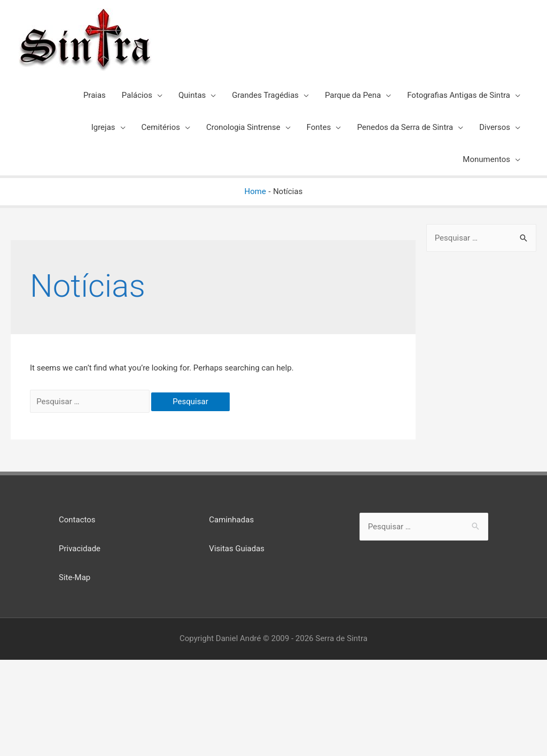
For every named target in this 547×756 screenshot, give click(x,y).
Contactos (77, 520)
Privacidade (80, 549)
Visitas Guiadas (237, 549)
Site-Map (75, 577)
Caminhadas (231, 520)
